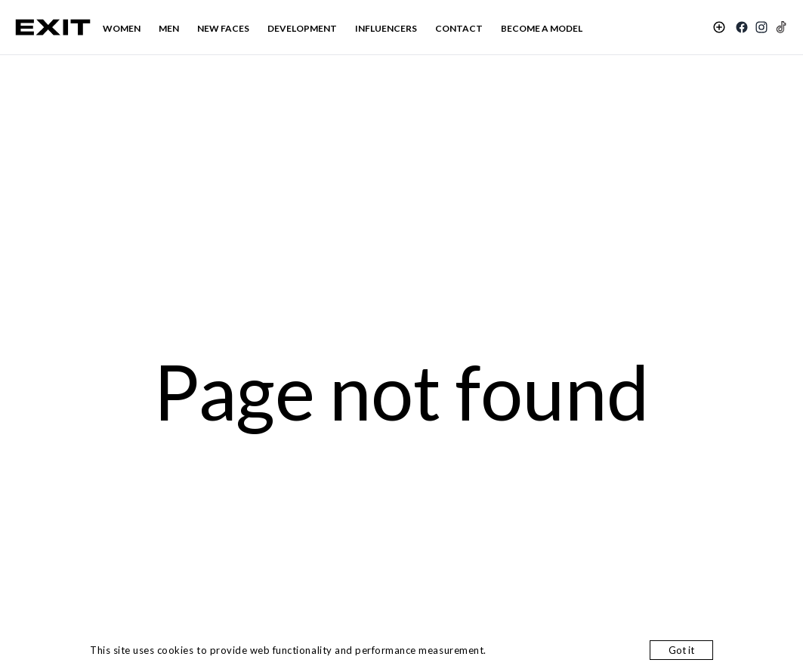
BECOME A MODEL (542, 28)
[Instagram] (761, 27)
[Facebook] (742, 27)
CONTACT (459, 28)
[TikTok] (781, 27)
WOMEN (122, 28)
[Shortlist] (719, 27)
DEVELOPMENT (302, 28)
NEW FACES (223, 28)
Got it (681, 650)
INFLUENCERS (386, 28)
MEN (169, 28)
